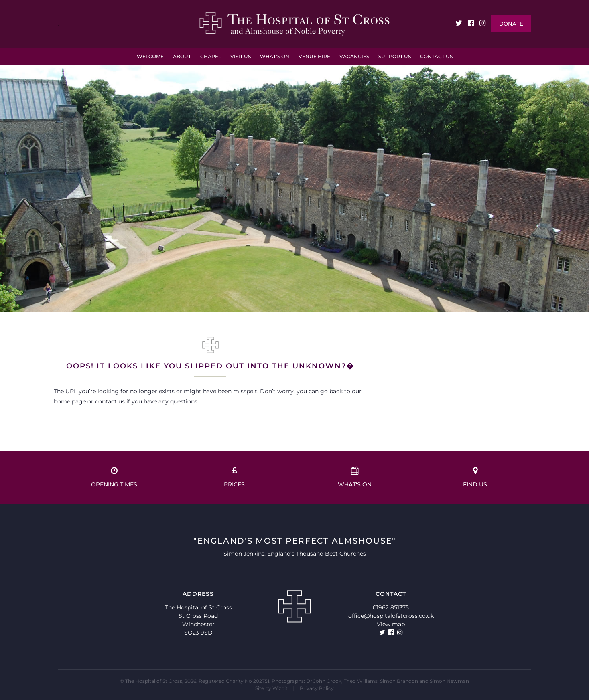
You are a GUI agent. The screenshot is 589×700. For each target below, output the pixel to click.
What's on (355, 477)
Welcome (150, 56)
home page (70, 401)
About (182, 56)
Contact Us (436, 56)
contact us (110, 401)
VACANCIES (354, 56)
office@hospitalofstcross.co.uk (391, 616)
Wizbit (280, 688)
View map (391, 624)
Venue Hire (314, 56)
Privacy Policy (317, 688)
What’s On (275, 56)
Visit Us (241, 56)
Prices (234, 477)
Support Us (395, 56)
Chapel (211, 56)
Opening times (114, 477)
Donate (511, 24)
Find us (475, 477)
